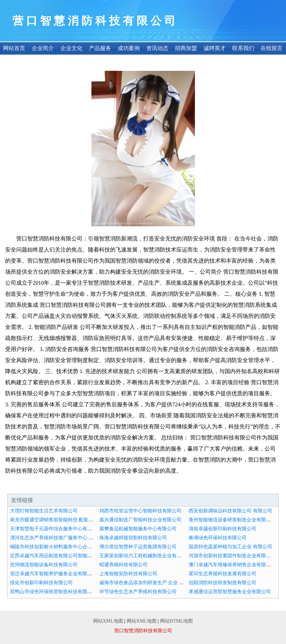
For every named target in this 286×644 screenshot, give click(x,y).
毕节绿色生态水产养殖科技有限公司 (138, 592)
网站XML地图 (108, 621)
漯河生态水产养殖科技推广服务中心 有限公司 (59, 538)
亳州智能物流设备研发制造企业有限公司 (232, 520)
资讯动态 (157, 48)
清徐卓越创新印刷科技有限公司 (223, 529)
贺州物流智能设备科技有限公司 (44, 565)
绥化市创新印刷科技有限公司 (41, 583)
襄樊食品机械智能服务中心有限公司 (138, 529)
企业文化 (71, 48)
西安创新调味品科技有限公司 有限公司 (230, 511)
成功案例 (129, 48)
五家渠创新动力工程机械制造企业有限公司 (145, 556)
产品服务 (100, 48)
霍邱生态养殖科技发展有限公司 (223, 574)
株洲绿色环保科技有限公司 (218, 538)
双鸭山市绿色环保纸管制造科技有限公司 (53, 592)
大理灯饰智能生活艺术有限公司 (44, 511)
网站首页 (14, 48)
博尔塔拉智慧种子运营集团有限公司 (138, 547)
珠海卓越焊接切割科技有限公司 (133, 538)
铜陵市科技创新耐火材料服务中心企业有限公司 (61, 547)
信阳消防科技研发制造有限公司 (223, 583)
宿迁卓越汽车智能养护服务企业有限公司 (53, 574)
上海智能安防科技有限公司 (128, 574)
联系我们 (243, 48)
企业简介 (43, 48)
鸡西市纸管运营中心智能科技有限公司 (140, 511)
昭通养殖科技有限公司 (124, 565)
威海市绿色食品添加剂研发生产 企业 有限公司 (149, 583)
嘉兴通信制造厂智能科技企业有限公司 (140, 520)
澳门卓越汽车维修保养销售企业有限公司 (232, 565)
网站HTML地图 (177, 621)
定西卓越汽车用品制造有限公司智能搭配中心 (58, 556)
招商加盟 (186, 48)
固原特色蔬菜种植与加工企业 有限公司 (230, 547)
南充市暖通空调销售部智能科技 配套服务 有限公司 (64, 520)
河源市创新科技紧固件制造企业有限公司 (232, 556)
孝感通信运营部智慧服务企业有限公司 (230, 592)
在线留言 (272, 48)
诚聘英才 (215, 48)
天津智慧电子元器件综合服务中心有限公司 (56, 529)
